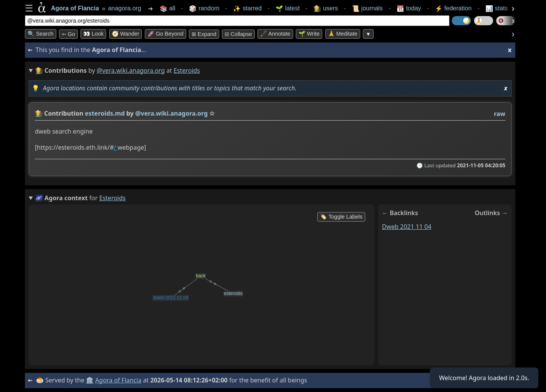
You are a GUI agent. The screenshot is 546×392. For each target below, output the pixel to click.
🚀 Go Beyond (166, 34)
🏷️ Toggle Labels (341, 217)
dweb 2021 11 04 (407, 227)
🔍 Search (41, 34)
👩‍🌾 (39, 113)
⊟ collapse (238, 34)
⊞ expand (204, 34)
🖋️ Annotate (275, 34)
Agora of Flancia (119, 380)
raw (500, 114)
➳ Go (68, 34)
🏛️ (90, 380)
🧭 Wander (126, 34)
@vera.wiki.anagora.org (131, 70)
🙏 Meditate (343, 34)
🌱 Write (309, 34)
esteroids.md (105, 113)
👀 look (93, 34)
